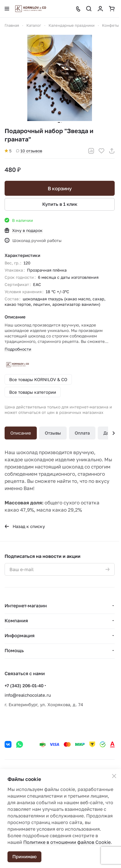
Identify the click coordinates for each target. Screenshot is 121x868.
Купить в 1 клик (60, 204)
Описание (21, 433)
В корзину (60, 188)
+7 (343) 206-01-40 (24, 685)
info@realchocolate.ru (28, 695)
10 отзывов (29, 151)
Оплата (82, 433)
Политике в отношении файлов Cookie (67, 842)
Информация (20, 635)
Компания (16, 621)
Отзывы (53, 433)
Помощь (14, 650)
